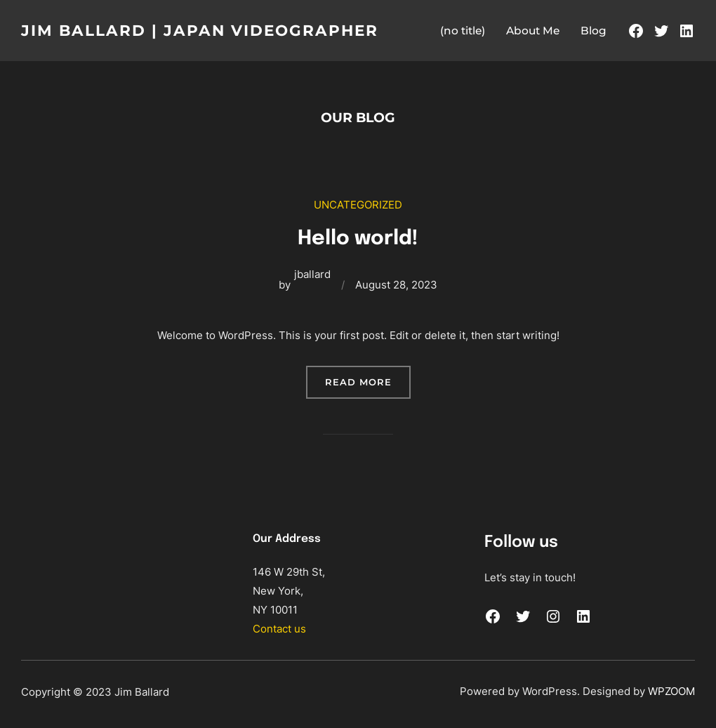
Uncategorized (358, 205)
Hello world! (358, 237)
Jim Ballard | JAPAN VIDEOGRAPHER (210, 30)
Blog (594, 31)
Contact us (279, 629)
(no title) (463, 31)
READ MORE (368, 385)
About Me (533, 31)
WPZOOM (671, 690)
